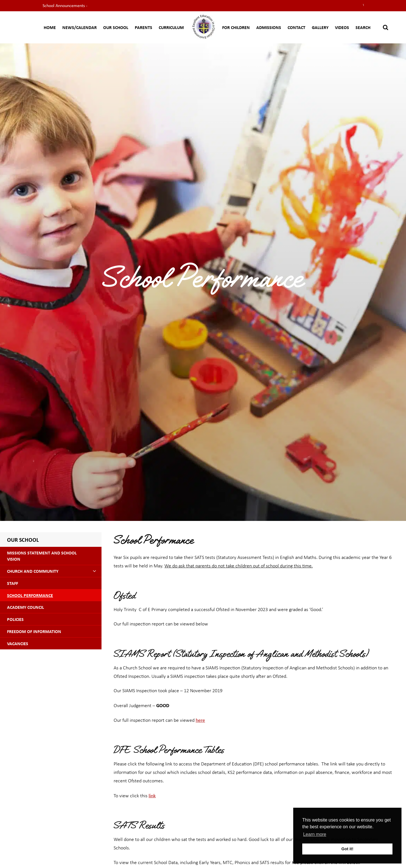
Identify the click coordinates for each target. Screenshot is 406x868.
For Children (236, 27)
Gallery (320, 27)
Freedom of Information (34, 631)
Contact (296, 27)
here (200, 720)
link (152, 795)
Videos (342, 27)
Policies (15, 619)
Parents (144, 27)
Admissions (269, 27)
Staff (13, 583)
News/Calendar (80, 27)
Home (50, 27)
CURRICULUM (171, 27)
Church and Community (33, 571)
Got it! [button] (347, 849)
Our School (116, 27)
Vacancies (18, 643)
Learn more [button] (315, 834)
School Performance (30, 595)
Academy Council (26, 607)
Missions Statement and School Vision (42, 556)
